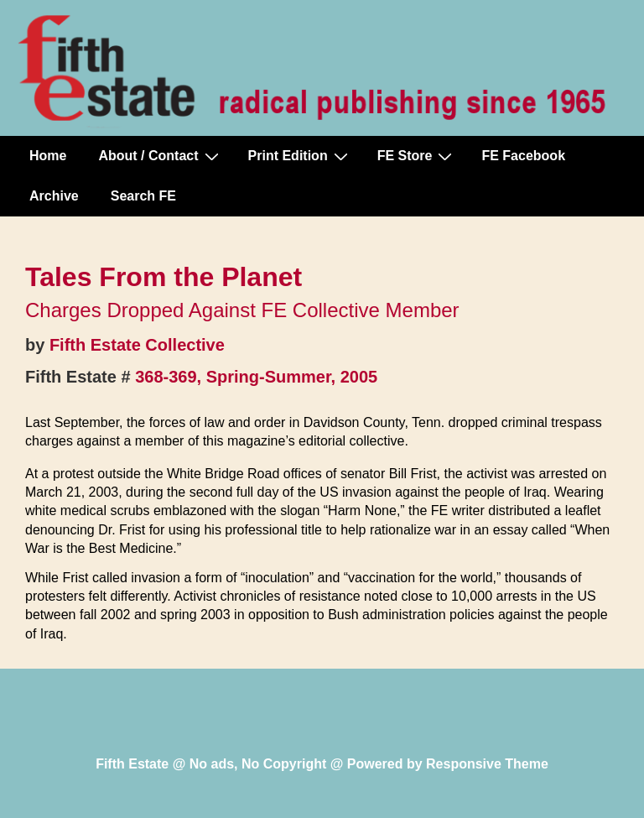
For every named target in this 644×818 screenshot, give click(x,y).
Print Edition (300, 156)
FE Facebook (523, 156)
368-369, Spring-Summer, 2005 (256, 377)
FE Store (417, 156)
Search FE (143, 196)
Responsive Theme (487, 764)
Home (48, 156)
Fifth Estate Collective (137, 345)
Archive (54, 196)
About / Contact (160, 156)
